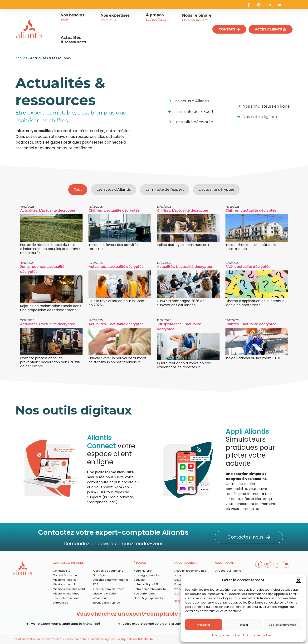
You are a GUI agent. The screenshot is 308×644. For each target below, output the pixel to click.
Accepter (204, 625)
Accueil (21, 58)
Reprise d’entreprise (107, 603)
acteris (84, 639)
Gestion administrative (109, 589)
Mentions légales (103, 639)
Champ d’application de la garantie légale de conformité (255, 303)
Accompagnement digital (111, 580)
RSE (96, 584)
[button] (298, 580)
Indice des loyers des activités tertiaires (113, 247)
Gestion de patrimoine (108, 571)
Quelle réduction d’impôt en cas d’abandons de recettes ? (184, 365)
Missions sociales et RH (69, 589)
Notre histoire (143, 571)
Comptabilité (61, 571)
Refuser (243, 625)
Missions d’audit (64, 584)
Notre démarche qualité (150, 589)
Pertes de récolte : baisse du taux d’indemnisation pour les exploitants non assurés (50, 249)
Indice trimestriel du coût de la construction (251, 247)
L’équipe (139, 580)
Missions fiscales (65, 580)
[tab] (78, 190)
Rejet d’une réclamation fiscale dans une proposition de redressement (51, 308)
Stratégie (99, 575)
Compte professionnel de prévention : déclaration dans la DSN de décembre (50, 362)
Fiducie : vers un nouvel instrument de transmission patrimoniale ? (117, 360)
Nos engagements (146, 575)
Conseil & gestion (65, 575)
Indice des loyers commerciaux (183, 245)
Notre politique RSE (146, 584)
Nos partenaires (144, 594)
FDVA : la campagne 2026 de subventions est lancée (181, 303)
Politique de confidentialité (135, 639)
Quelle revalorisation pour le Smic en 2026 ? (116, 303)
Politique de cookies (226, 635)
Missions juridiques (66, 594)
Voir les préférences (282, 625)
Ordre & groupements (148, 598)
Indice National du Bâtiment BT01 (253, 358)
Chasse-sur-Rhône (228, 571)
